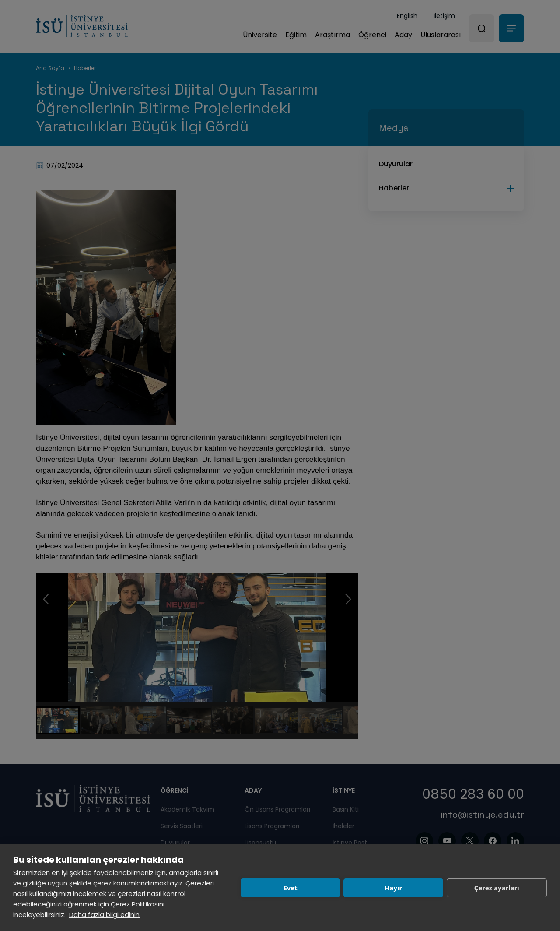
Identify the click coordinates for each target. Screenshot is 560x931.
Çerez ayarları (497, 888)
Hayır (393, 888)
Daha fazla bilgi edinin (104, 915)
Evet (290, 888)
